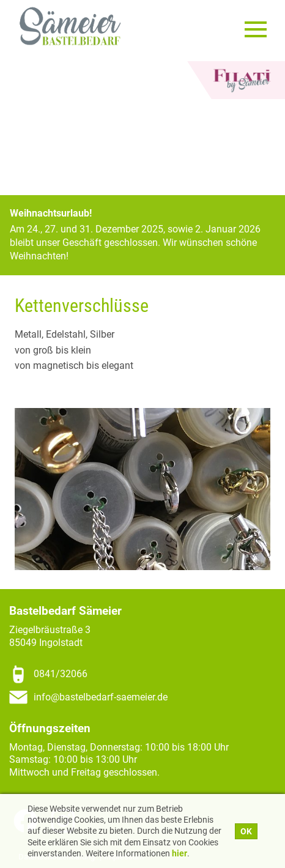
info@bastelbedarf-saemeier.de (101, 697)
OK (246, 831)
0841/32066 (61, 674)
